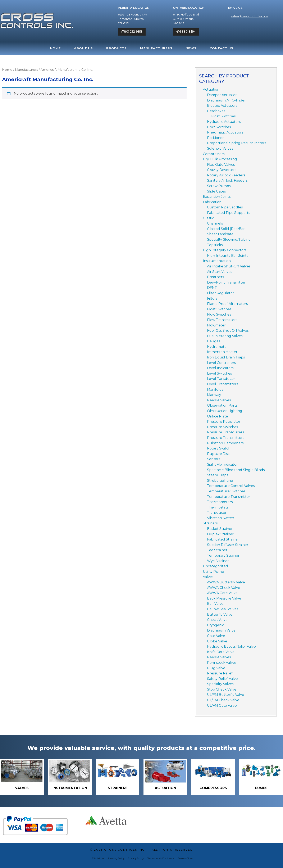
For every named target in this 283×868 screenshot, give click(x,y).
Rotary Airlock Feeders (226, 175)
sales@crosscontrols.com (250, 16)
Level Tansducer (221, 379)
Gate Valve (216, 636)
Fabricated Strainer (223, 539)
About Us (83, 48)
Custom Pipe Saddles (225, 207)
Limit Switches (219, 127)
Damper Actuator (222, 95)
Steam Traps (218, 475)
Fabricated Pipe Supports (229, 213)
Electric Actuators (222, 106)
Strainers (210, 523)
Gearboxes (216, 111)
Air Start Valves (220, 272)
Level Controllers (221, 363)
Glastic (208, 218)
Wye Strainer (218, 561)
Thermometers (220, 502)
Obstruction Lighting (225, 411)
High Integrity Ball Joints (228, 256)
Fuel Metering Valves (225, 336)
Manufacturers (156, 48)
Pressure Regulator (224, 422)
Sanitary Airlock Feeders (227, 180)
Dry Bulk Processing (220, 159)
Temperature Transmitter (229, 497)
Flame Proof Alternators (227, 304)
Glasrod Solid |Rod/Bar (226, 229)
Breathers (215, 277)
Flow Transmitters (222, 320)
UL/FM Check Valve (223, 700)
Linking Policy (116, 859)
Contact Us (222, 48)
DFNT (212, 288)
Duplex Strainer (220, 534)
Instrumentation (217, 261)
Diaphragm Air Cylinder (226, 100)
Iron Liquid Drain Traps (226, 357)
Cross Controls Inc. (125, 850)
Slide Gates (216, 191)
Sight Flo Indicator (222, 464)
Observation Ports (222, 405)
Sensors (214, 459)
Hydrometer (218, 347)
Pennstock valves (222, 663)
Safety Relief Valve (222, 679)
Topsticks (215, 245)
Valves (208, 577)
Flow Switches (219, 314)
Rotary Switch (219, 448)
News (191, 48)
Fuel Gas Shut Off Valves (228, 331)
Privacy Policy (136, 859)
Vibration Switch (221, 518)
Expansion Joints (217, 197)
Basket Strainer (220, 529)
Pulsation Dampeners (225, 443)
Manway (214, 395)
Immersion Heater (222, 352)
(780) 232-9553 (132, 32)
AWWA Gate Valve (222, 593)
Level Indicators (220, 368)
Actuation (211, 89)
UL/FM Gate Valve (222, 706)
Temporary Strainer (223, 555)
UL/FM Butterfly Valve (226, 695)
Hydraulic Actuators (224, 122)
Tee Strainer (217, 550)
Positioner (215, 138)
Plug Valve (216, 668)
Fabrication (212, 202)
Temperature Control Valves (231, 486)
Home (55, 48)
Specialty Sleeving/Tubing (229, 239)
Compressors (214, 154)
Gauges (214, 341)
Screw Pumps (219, 186)
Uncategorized (215, 566)
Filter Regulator (221, 293)
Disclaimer (98, 859)
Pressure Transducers (225, 432)
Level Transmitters (223, 384)
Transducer (217, 513)
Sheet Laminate (220, 234)
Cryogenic (216, 625)
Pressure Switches (222, 427)
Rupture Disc (218, 454)
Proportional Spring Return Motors (237, 143)
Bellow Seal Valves (223, 609)
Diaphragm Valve (221, 630)
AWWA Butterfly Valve (226, 582)
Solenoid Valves (220, 148)
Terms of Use (185, 859)
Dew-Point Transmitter (226, 282)
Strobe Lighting (220, 481)
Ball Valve (215, 604)
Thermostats (218, 507)
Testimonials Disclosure (161, 859)
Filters (212, 299)
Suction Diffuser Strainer (228, 545)
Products (117, 48)
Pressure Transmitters (226, 438)
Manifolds (215, 390)
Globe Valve (217, 641)
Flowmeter (216, 325)
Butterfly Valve (220, 614)
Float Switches (223, 116)
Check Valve (217, 620)
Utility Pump (213, 572)
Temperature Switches (226, 491)
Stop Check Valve (222, 689)
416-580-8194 (186, 32)
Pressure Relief (220, 673)
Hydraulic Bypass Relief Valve (231, 647)
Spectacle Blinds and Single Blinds (236, 470)
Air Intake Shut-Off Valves (229, 266)
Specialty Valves (220, 684)
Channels (215, 223)
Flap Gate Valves (221, 165)
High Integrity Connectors (225, 250)
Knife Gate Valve (221, 652)
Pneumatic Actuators (225, 132)
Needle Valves (219, 400)
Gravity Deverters (222, 170)
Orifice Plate (218, 416)
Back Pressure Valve (224, 598)
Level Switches (219, 373)
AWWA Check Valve (224, 588)
